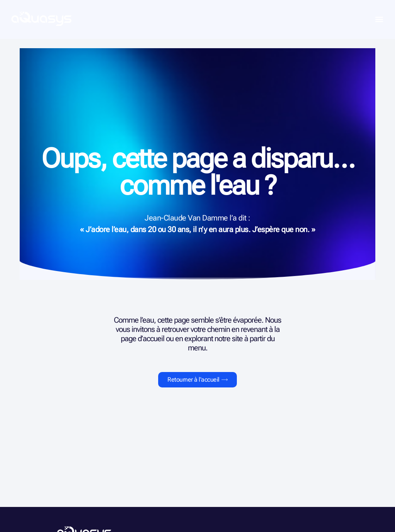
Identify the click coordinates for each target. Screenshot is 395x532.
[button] (379, 19)
